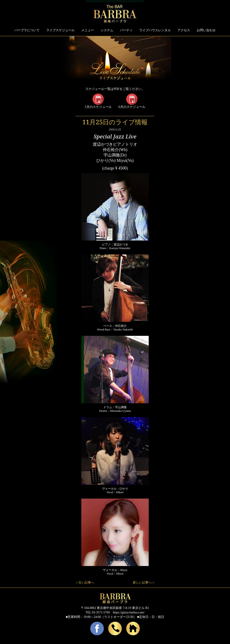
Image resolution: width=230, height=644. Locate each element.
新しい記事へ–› (144, 583)
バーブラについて (27, 30)
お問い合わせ (206, 30)
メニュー (88, 30)
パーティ (126, 30)
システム (107, 30)
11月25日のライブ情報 (115, 122)
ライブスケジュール (60, 30)
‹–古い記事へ (85, 583)
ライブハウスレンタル (155, 30)
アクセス (184, 30)
